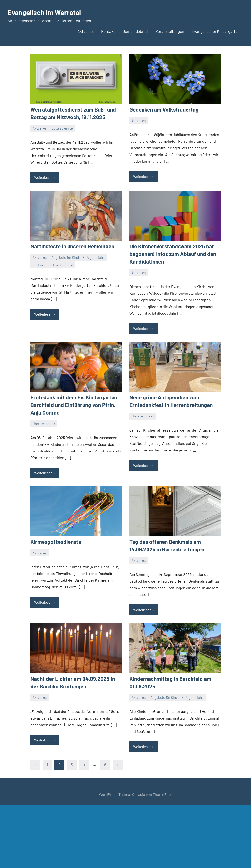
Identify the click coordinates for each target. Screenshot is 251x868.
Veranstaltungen (170, 31)
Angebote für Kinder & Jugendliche (78, 257)
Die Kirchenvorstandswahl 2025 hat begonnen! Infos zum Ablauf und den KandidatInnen (171, 253)
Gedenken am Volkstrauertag (163, 109)
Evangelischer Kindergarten (216, 31)
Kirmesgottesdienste (55, 540)
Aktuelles (85, 31)
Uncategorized (44, 422)
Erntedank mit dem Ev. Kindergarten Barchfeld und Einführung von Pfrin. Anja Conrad (72, 403)
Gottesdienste (62, 128)
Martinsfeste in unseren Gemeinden (71, 246)
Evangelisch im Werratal (48, 12)
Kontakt (108, 31)
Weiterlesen (43, 177)
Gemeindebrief (135, 31)
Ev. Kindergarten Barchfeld (53, 264)
